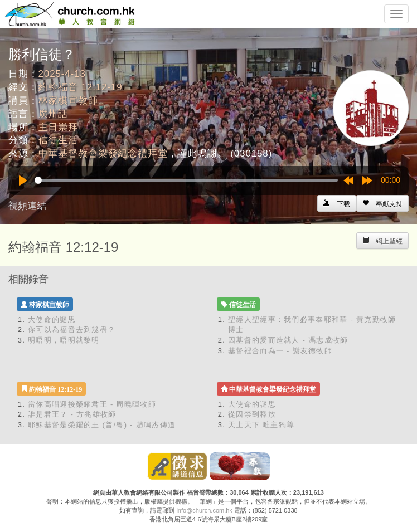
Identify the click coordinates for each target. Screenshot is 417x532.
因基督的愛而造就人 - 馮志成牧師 (288, 340)
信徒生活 (58, 140)
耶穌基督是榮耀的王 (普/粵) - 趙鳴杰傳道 (102, 425)
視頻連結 (27, 206)
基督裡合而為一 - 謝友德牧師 (280, 351)
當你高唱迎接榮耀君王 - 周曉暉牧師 (92, 404)
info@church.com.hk (204, 510)
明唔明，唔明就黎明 (64, 340)
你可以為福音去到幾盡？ (72, 330)
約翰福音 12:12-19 (81, 87)
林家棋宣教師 (68, 101)
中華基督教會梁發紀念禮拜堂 (103, 153)
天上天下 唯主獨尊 (261, 425)
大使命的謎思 (52, 319)
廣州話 (54, 114)
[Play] (23, 180)
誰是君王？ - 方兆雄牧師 (72, 414)
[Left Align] (382, 203)
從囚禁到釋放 (252, 414)
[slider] (186, 180)
